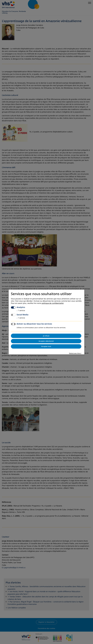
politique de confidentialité (53, 303)
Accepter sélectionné (46, 341)
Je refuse (46, 336)
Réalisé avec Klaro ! (75, 353)
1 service (21, 310)
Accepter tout (46, 346)
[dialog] (46, 322)
